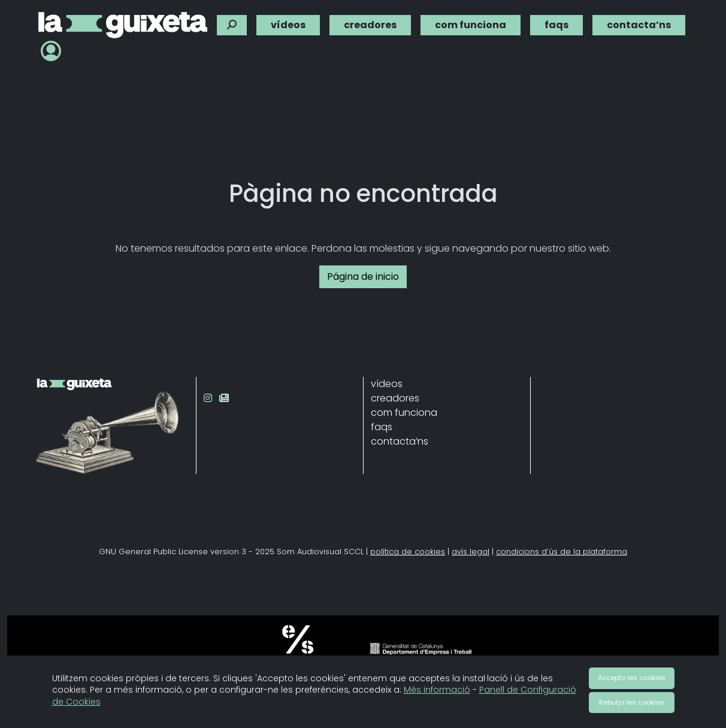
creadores (370, 22)
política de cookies (408, 552)
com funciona (471, 22)
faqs (556, 22)
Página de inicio (363, 277)
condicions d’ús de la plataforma (562, 552)
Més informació (437, 690)
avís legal (471, 552)
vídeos (288, 22)
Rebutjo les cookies (632, 702)
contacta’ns (639, 22)
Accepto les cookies (632, 678)
